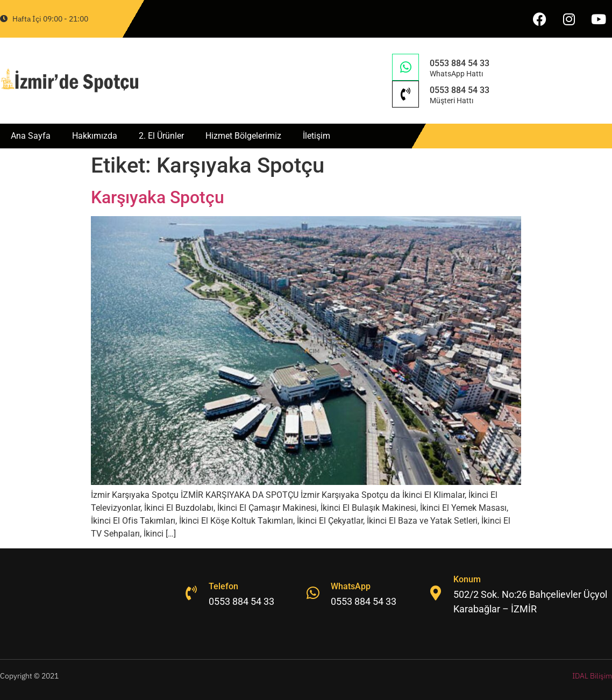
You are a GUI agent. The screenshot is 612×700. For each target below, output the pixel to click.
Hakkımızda (95, 136)
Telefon (225, 586)
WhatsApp (352, 586)
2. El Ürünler (161, 136)
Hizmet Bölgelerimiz (243, 136)
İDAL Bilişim (592, 676)
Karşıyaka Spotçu (158, 197)
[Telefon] (191, 593)
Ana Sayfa (31, 136)
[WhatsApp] (314, 593)
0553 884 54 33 (460, 63)
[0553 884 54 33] (405, 67)
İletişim (316, 136)
